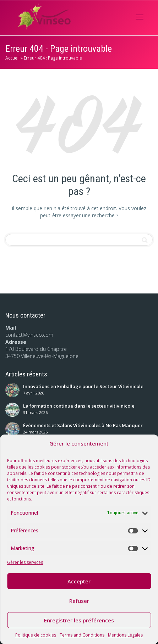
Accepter (79, 581)
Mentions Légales (125, 635)
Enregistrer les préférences (79, 620)
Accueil (12, 58)
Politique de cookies (36, 635)
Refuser (79, 601)
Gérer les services (25, 562)
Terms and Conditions (82, 635)
